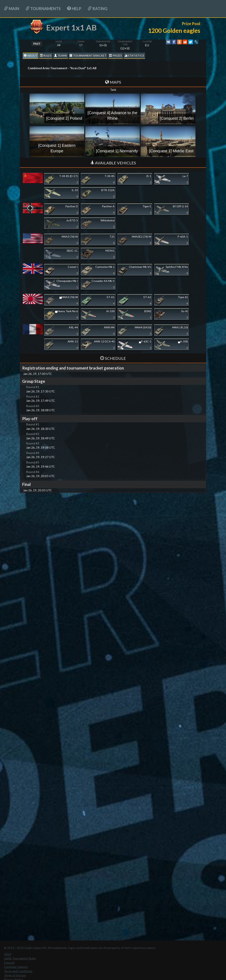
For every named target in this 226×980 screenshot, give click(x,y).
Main (12, 9)
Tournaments (43, 9)
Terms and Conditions (18, 971)
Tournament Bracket (88, 55)
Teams (61, 55)
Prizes (115, 55)
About (31, 55)
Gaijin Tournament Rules (20, 958)
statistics (134, 55)
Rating (98, 9)
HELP (74, 9)
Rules (46, 55)
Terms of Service (15, 975)
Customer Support (16, 967)
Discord (9, 963)
